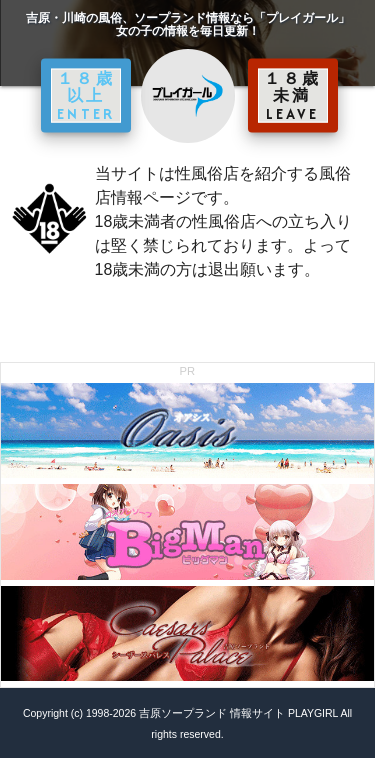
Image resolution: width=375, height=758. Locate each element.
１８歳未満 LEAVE (293, 95)
